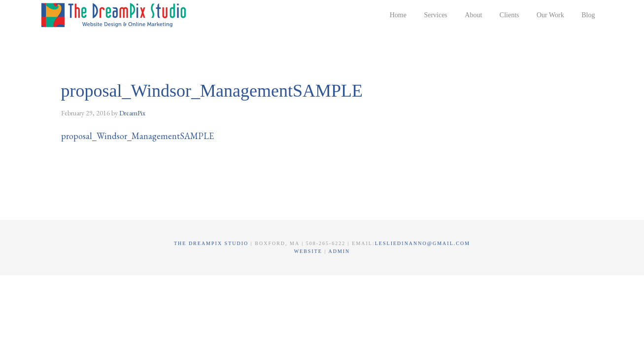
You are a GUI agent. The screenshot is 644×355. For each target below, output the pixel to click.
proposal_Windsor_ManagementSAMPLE (137, 136)
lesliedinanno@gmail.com (423, 243)
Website (309, 251)
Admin (339, 251)
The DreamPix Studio (115, 15)
